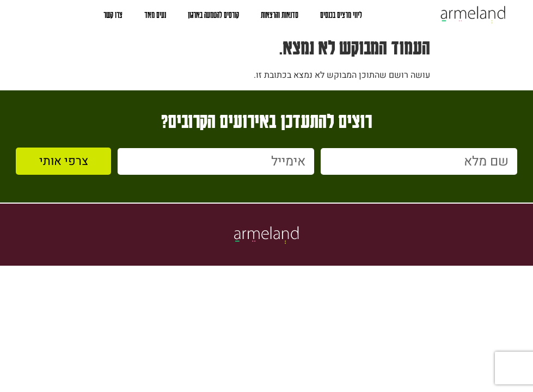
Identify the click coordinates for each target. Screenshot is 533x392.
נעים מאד (155, 15)
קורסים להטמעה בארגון (213, 15)
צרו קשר (113, 15)
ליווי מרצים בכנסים (341, 15)
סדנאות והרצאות (280, 15)
